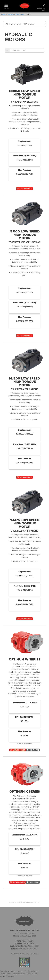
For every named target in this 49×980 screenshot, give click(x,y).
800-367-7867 (28, 943)
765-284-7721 (28, 941)
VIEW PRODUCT (24, 189)
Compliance (5, 971)
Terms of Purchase (7, 976)
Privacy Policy (5, 974)
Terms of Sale (32, 974)
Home (3, 14)
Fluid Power (20, 14)
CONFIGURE (33, 750)
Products (11, 14)
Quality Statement (32, 971)
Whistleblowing (17, 971)
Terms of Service (19, 974)
